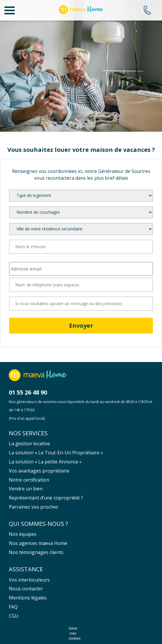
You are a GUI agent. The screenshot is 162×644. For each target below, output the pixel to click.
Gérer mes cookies (73, 633)
